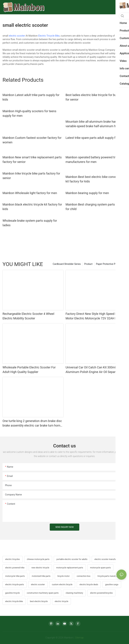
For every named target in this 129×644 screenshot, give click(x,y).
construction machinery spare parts (43, 593)
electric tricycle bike (14, 601)
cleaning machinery (74, 593)
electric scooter (17, 36)
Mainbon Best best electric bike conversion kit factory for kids (94, 179)
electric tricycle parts (15, 585)
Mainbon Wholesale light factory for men (30, 193)
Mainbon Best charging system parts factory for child (95, 207)
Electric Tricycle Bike (49, 36)
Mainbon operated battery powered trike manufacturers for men (92, 160)
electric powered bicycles (101, 593)
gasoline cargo (112, 585)
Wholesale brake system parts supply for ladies (30, 223)
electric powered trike (15, 568)
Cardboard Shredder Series (67, 264)
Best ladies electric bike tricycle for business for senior (95, 97)
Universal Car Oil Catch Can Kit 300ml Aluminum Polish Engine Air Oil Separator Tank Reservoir (93, 370)
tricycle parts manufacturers (110, 576)
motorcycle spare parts (101, 568)
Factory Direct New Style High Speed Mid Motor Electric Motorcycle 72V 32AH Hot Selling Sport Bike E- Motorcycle (93, 316)
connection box (83, 576)
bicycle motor (63, 576)
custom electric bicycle (62, 585)
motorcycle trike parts (15, 576)
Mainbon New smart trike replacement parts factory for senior (32, 160)
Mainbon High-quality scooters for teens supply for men (29, 113)
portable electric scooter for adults (72, 559)
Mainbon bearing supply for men (87, 193)
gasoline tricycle (12, 593)
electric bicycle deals (89, 585)
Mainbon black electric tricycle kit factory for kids (32, 207)
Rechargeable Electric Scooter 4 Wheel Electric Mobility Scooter (28, 316)
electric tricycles (13, 559)
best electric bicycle (39, 601)
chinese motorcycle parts (38, 559)
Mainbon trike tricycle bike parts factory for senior (31, 176)
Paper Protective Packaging (110, 264)
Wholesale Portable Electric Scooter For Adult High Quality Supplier (29, 370)
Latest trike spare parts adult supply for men (95, 138)
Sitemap (79, 638)
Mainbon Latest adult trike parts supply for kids (31, 97)
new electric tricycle (40, 568)
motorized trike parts (41, 576)
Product (88, 264)
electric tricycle (61, 601)
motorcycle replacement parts (70, 568)
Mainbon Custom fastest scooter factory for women (32, 140)
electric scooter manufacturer (108, 559)
